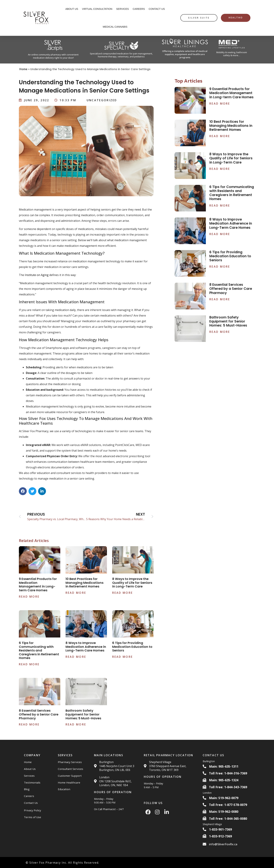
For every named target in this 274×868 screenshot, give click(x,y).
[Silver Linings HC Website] (185, 50)
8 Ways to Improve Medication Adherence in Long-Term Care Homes (86, 647)
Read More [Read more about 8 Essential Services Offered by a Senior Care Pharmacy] (29, 724)
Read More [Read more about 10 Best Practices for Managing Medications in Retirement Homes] (76, 593)
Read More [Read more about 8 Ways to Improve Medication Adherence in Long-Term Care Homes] (76, 657)
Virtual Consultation (97, 9)
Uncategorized (102, 100)
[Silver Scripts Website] (53, 50)
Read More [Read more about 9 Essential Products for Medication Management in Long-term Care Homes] (29, 597)
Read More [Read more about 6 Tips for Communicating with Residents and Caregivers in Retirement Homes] (29, 664)
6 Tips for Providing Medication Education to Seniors (132, 647)
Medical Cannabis (115, 27)
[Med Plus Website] (232, 50)
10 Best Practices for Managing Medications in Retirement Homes (84, 583)
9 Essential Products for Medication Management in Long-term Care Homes (38, 584)
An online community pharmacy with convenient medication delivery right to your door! (53, 56)
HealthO (236, 17)
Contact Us (157, 9)
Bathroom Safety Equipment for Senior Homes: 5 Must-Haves (83, 714)
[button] (23, 491)
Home (23, 69)
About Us (72, 9)
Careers (139, 9)
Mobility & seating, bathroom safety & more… (232, 54)
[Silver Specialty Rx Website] (121, 50)
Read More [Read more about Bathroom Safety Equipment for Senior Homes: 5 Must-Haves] (76, 724)
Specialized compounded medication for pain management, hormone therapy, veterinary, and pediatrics (121, 55)
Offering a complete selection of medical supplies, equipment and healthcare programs (185, 54)
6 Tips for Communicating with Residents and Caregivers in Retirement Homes (39, 650)
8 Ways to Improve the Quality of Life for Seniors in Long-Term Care (132, 583)
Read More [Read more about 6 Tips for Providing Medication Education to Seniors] (123, 657)
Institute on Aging (37, 275)
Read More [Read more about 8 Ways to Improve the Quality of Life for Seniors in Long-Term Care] (123, 593)
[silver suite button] (199, 18)
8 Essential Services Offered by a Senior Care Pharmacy (39, 714)
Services (123, 9)
